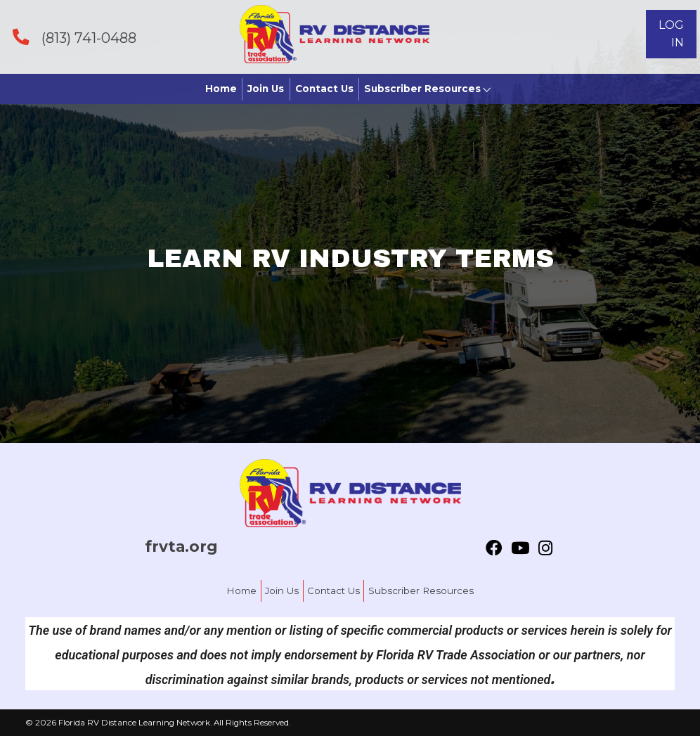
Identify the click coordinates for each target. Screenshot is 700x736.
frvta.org (181, 546)
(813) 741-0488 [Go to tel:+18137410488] (89, 38)
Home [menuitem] (241, 590)
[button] (671, 34)
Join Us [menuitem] (282, 590)
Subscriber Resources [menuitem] (421, 590)
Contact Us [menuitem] (333, 590)
